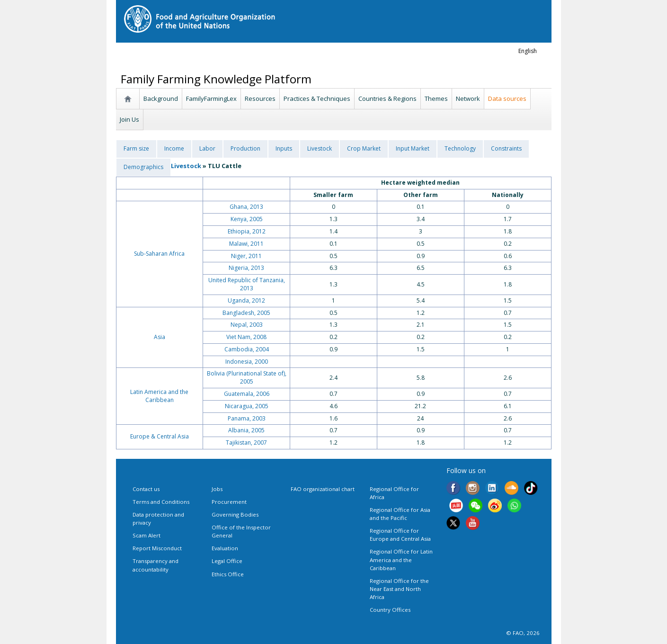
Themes (436, 98)
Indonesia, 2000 (247, 362)
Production (245, 148)
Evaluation (225, 548)
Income (174, 148)
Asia (160, 337)
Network (468, 98)
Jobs (217, 489)
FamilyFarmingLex (211, 98)
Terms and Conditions (161, 502)
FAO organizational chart (323, 489)
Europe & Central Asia (160, 436)
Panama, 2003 (247, 418)
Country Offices (390, 610)
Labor (207, 148)
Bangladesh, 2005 (246, 313)
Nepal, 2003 (247, 325)
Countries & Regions (387, 98)
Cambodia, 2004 (247, 349)
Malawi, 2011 (246, 244)
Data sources (507, 98)
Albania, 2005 (246, 430)
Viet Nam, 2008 (246, 337)
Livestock (320, 148)
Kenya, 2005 (247, 219)
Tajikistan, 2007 (246, 443)
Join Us (129, 119)
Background (161, 98)
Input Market (413, 148)
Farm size (136, 148)
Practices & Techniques (317, 98)
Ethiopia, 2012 (247, 231)
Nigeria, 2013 (246, 268)
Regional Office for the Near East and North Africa (399, 589)
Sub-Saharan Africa (159, 254)
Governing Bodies (235, 514)
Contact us (146, 489)
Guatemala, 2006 (247, 394)
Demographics (143, 167)
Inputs (284, 148)
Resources (260, 98)
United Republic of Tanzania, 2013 (247, 284)
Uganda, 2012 (246, 300)
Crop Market (364, 148)
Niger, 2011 (246, 256)
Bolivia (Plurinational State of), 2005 (247, 377)
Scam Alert (147, 535)
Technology (460, 148)
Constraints (506, 148)
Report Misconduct (157, 548)
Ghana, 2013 (246, 207)
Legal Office (227, 561)
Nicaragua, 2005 (247, 406)
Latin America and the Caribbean (159, 396)
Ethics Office (228, 574)
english (528, 51)
